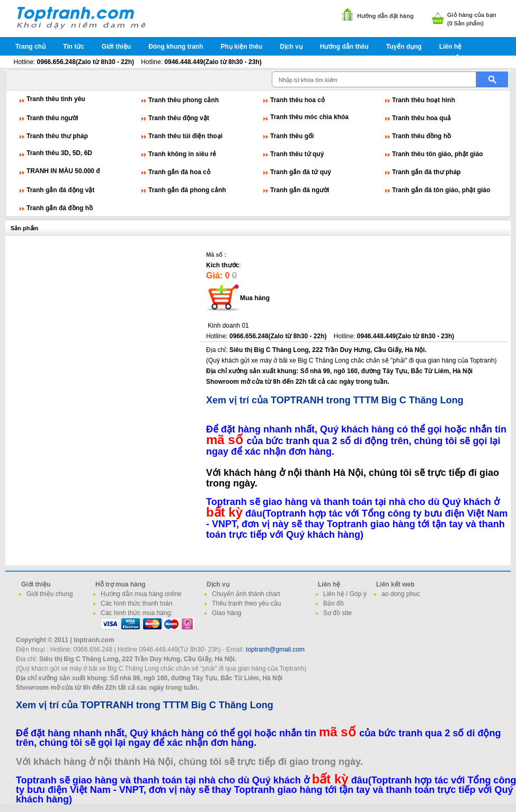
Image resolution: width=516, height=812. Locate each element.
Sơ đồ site (337, 613)
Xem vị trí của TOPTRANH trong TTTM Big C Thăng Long (335, 400)
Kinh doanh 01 (228, 326)
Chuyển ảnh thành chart (246, 594)
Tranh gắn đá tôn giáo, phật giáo (441, 190)
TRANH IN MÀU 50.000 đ (63, 171)
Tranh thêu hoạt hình (424, 100)
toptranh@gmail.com (275, 649)
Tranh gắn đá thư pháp (426, 172)
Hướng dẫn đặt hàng (385, 16)
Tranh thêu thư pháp (57, 136)
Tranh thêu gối (292, 136)
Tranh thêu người (52, 118)
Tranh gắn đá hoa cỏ (179, 172)
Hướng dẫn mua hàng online (141, 594)
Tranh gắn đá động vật (60, 190)
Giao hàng (226, 613)
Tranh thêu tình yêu (56, 99)
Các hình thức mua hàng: (136, 613)
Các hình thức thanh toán (136, 603)
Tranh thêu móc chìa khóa (309, 117)
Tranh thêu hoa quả (421, 118)
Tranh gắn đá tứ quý (301, 172)
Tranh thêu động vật (179, 118)
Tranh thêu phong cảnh (184, 100)
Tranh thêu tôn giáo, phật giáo (438, 154)
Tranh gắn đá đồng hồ (60, 208)
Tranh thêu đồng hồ (421, 136)
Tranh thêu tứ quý (297, 154)
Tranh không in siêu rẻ (182, 154)
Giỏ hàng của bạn (472, 15)
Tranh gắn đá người (300, 190)
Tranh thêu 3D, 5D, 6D (59, 153)
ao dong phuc (401, 594)
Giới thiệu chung (50, 594)
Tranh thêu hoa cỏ (297, 100)
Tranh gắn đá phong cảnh (187, 190)
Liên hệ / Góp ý (345, 594)
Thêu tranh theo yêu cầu (246, 603)
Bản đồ (333, 603)
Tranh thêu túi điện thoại (185, 136)
